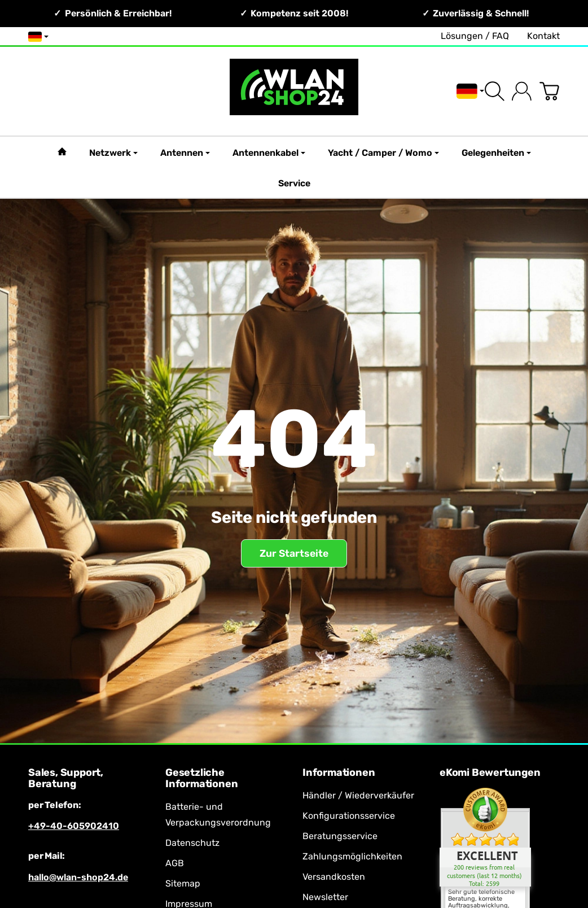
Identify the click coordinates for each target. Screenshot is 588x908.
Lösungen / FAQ (475, 36)
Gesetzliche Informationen (201, 779)
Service (294, 183)
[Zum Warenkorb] (549, 91)
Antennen (185, 153)
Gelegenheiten (496, 153)
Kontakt (543, 36)
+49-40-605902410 (74, 826)
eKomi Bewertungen (490, 773)
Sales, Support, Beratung (66, 779)
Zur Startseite (294, 553)
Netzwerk (113, 153)
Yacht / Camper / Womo (383, 153)
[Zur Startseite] (294, 91)
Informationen (339, 773)
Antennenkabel (269, 153)
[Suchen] (495, 91)
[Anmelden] (522, 91)
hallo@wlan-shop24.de (78, 877)
